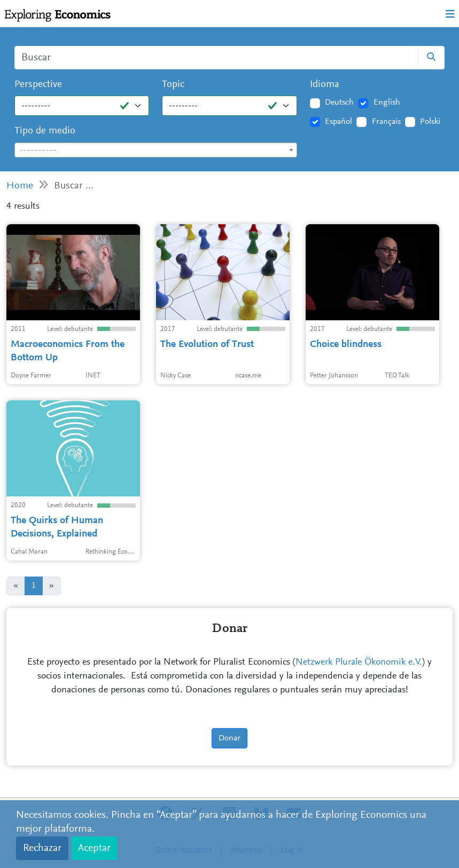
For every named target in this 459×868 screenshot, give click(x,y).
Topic (173, 85)
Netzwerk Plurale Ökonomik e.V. (359, 662)
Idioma (325, 85)
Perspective (38, 85)
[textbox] (156, 151)
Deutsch (339, 102)
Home (20, 186)
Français (386, 122)
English (387, 102)
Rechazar (42, 848)
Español (339, 122)
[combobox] (156, 150)
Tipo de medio (45, 131)
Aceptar (94, 848)
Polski (430, 122)
